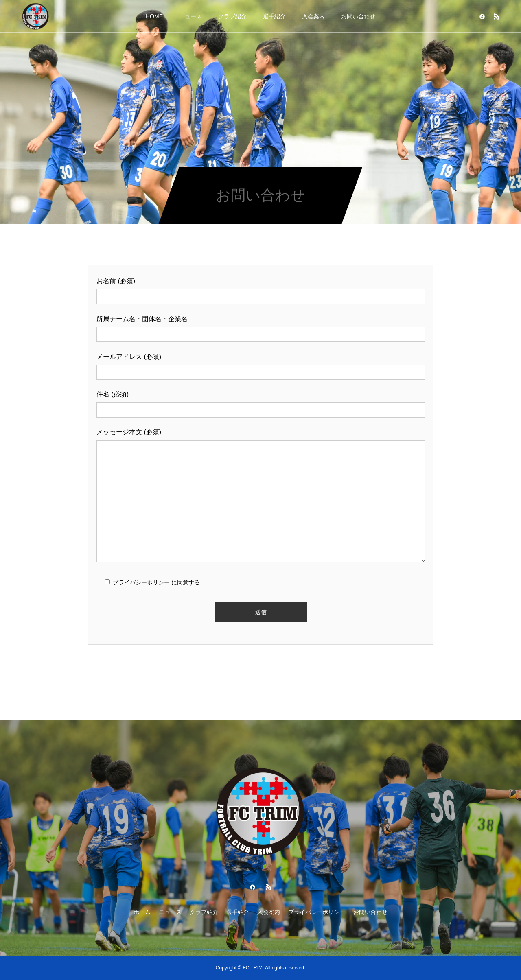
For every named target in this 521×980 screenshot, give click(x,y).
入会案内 (313, 16)
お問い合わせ (358, 16)
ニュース (190, 16)
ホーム (142, 912)
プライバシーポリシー (317, 912)
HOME (154, 16)
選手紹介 (274, 16)
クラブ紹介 (232, 16)
